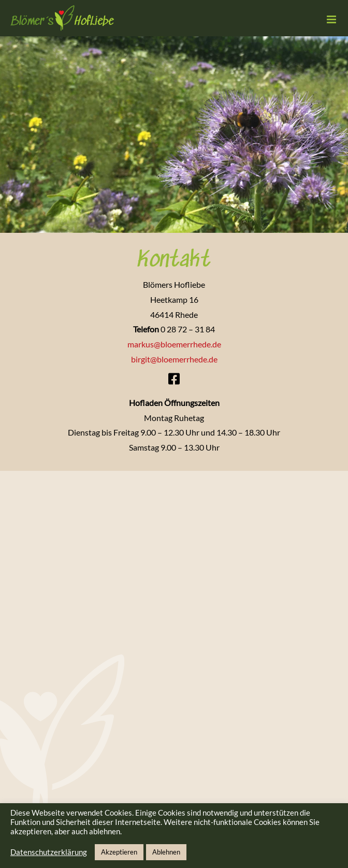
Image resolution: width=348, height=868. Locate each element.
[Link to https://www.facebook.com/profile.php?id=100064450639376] (174, 379)
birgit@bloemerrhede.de (174, 359)
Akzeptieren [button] (119, 852)
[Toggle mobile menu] (332, 19)
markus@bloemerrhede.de (174, 344)
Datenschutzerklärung (49, 852)
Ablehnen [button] (166, 852)
